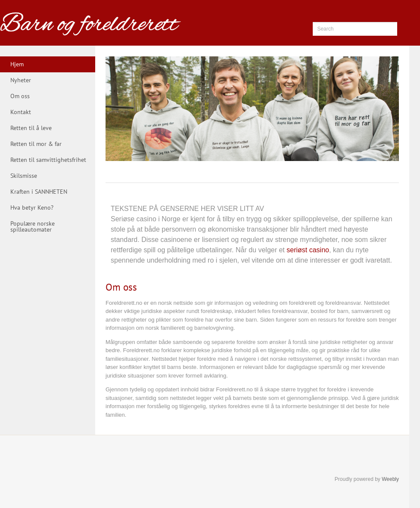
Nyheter (21, 80)
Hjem (17, 64)
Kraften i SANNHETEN (39, 192)
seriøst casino (308, 250)
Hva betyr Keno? (32, 208)
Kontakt (21, 112)
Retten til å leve (31, 128)
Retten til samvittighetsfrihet (48, 160)
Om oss (20, 96)
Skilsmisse (24, 176)
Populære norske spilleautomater (33, 226)
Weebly (390, 479)
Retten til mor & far (36, 144)
